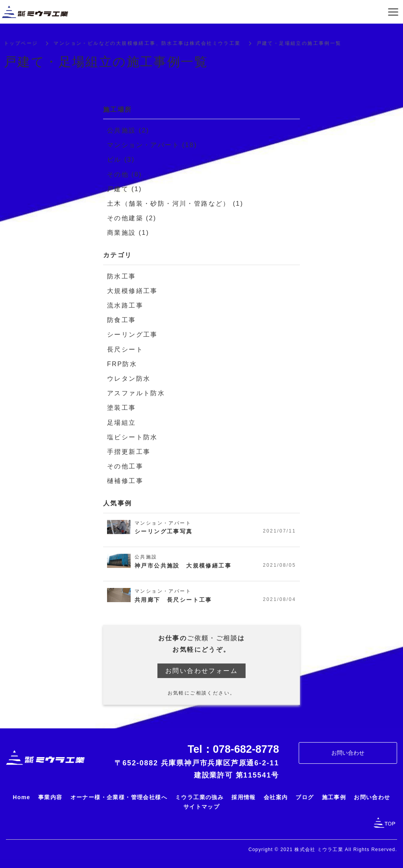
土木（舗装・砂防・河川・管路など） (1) (175, 204)
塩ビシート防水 (132, 438)
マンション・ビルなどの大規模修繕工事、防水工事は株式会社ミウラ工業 (147, 44)
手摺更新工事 (129, 452)
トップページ (21, 44)
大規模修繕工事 (132, 291)
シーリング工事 (132, 335)
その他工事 (125, 467)
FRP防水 (122, 364)
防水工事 (122, 277)
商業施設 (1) (128, 233)
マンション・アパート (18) (152, 146)
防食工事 (122, 321)
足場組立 (122, 423)
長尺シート (125, 350)
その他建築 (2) (132, 219)
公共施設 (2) (128, 131)
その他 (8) (125, 175)
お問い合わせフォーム (201, 671)
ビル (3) (121, 160)
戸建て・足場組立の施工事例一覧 (299, 44)
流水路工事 (125, 306)
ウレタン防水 (129, 379)
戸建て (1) (125, 189)
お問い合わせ (348, 754)
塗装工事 (122, 408)
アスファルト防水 (136, 394)
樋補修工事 (125, 482)
